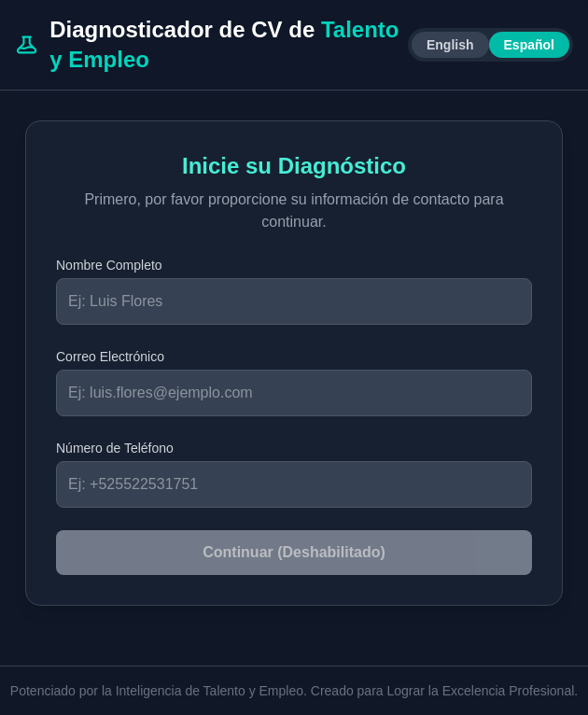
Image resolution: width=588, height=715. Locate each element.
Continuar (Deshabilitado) (294, 552)
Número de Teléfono (115, 448)
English (450, 45)
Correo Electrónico (110, 357)
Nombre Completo (109, 265)
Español (529, 45)
